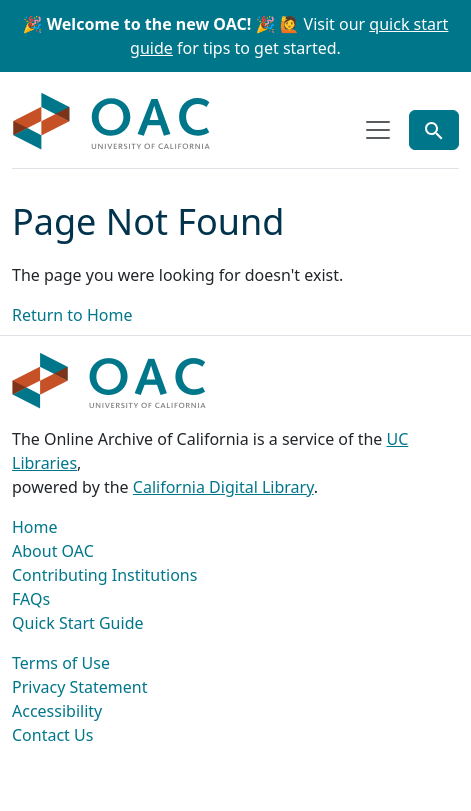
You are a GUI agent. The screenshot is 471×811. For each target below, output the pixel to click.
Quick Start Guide (78, 623)
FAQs (31, 599)
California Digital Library (223, 487)
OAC (112, 122)
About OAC (53, 551)
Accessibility (57, 711)
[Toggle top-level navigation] (378, 130)
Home (35, 527)
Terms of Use (61, 663)
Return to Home (72, 315)
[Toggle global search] (434, 130)
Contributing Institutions (104, 575)
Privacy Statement (80, 687)
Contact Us (52, 735)
